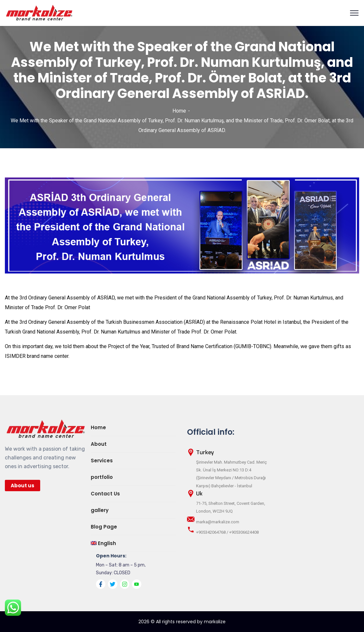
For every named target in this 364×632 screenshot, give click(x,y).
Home (179, 111)
